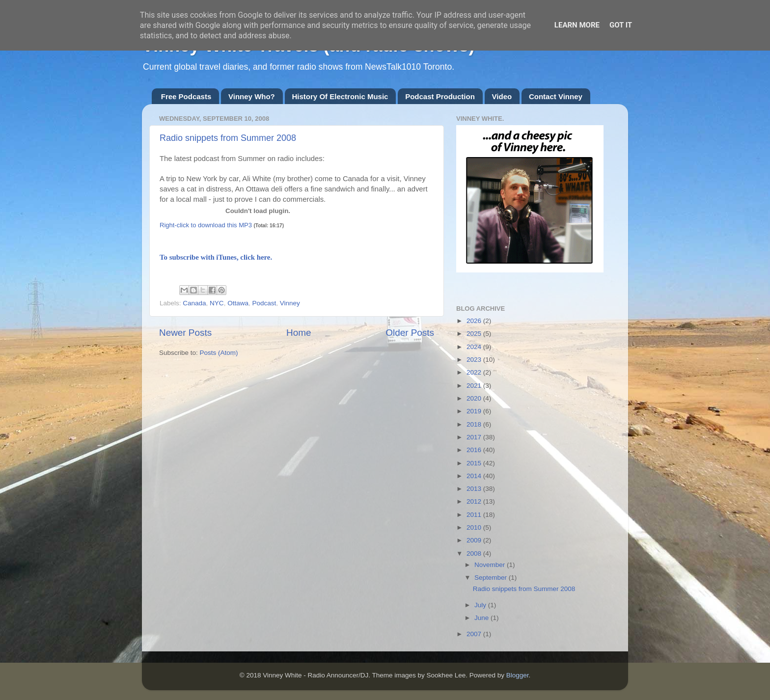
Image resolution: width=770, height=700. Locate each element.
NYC (217, 303)
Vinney (290, 303)
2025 (475, 334)
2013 (475, 489)
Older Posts (410, 333)
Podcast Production (440, 96)
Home (299, 333)
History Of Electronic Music (340, 96)
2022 (475, 372)
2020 (475, 398)
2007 (475, 634)
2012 (475, 501)
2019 (475, 411)
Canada (194, 303)
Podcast (264, 303)
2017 (475, 437)
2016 (475, 450)
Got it (621, 25)
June (482, 618)
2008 (475, 553)
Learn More (577, 25)
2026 (475, 321)
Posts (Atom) (219, 353)
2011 (475, 515)
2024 (475, 347)
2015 (475, 463)
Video (502, 96)
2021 (475, 386)
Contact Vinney (556, 96)
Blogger (518, 675)
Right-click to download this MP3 (206, 225)
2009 (475, 540)
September (492, 578)
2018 (475, 424)
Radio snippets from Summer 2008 (228, 138)
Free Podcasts (186, 96)
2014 (475, 476)
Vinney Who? (252, 96)
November (491, 565)
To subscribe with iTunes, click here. (216, 257)
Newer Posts (185, 333)
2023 (475, 360)
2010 (475, 527)
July (481, 605)
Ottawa (238, 303)
